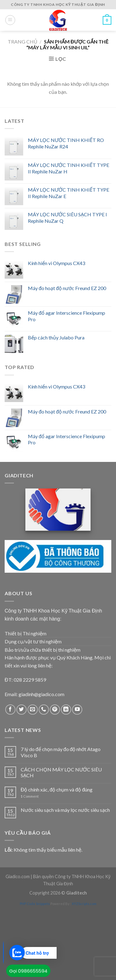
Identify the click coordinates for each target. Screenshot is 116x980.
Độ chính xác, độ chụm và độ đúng (57, 789)
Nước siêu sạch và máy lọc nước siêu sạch (65, 810)
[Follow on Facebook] (10, 710)
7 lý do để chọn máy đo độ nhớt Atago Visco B (61, 752)
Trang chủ (23, 42)
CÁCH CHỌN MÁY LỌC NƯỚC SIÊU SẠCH (61, 772)
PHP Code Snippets (35, 904)
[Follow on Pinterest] (55, 710)
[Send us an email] (33, 710)
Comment (30, 796)
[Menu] (10, 20)
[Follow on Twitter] (21, 710)
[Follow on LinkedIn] (66, 710)
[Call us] (44, 710)
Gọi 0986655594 (28, 971)
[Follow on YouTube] (77, 710)
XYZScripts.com (84, 904)
